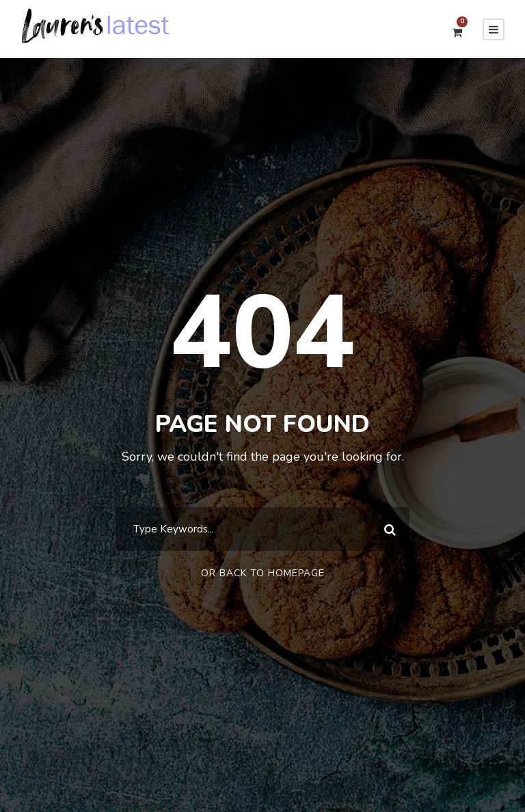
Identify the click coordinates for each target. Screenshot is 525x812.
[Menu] (494, 29)
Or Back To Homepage (263, 573)
